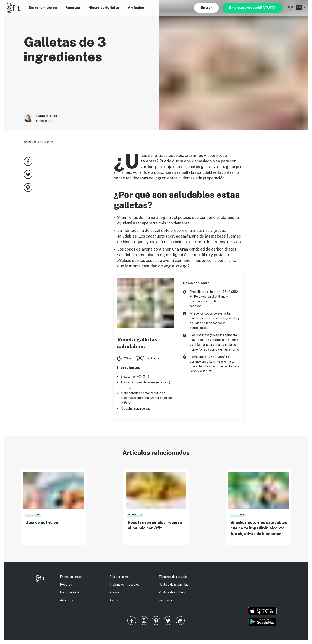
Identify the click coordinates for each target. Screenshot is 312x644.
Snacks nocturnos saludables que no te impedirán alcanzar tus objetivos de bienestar (259, 528)
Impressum (166, 600)
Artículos (136, 8)
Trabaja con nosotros (124, 585)
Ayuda (114, 600)
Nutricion (47, 142)
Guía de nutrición (42, 522)
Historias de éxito (104, 8)
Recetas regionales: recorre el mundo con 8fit (155, 525)
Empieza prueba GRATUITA (252, 8)
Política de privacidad (174, 585)
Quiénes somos (120, 577)
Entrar (206, 8)
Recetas (73, 8)
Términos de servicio (173, 577)
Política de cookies (172, 592)
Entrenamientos (43, 8)
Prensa (114, 592)
